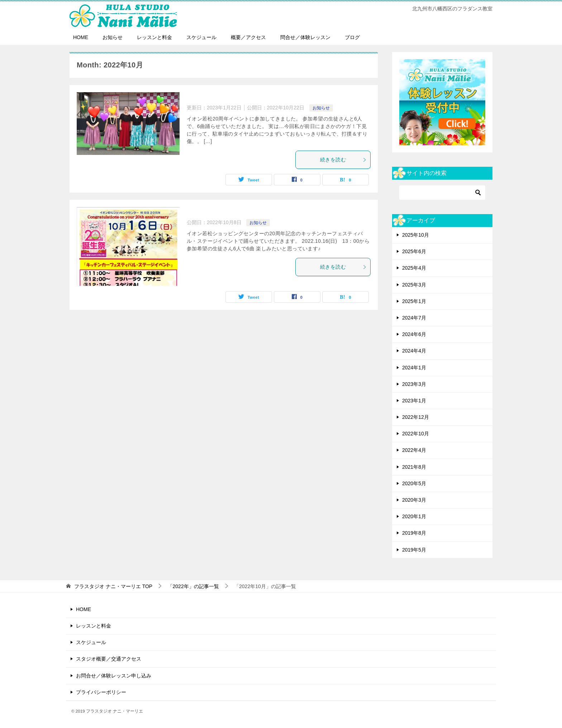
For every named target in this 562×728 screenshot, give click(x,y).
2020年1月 (414, 516)
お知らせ (113, 37)
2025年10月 (416, 235)
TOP (113, 586)
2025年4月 (414, 268)
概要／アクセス (248, 37)
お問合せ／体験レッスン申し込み (114, 676)
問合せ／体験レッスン (305, 37)
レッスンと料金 (154, 37)
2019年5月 (414, 550)
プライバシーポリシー (101, 692)
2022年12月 (416, 417)
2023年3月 (414, 384)
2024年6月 (414, 334)
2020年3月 (414, 500)
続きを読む (343, 160)
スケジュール (201, 37)
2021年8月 (414, 467)
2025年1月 (414, 301)
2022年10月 (416, 434)
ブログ (352, 37)
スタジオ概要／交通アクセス (109, 659)
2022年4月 (414, 450)
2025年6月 (414, 251)
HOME (81, 37)
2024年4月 (414, 351)
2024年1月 (414, 368)
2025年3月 (414, 285)
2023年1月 (414, 401)
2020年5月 (414, 483)
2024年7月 (414, 318)
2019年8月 (414, 533)
